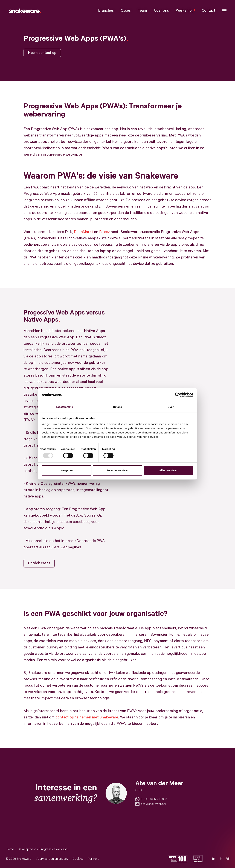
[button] (224, 11)
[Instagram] (228, 859)
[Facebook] (221, 859)
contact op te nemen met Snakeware (87, 717)
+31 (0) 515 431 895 (151, 799)
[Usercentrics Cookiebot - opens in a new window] (178, 395)
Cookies (78, 859)
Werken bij (185, 11)
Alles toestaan (168, 470)
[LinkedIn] (214, 859)
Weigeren (67, 470)
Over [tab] (171, 407)
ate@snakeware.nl (151, 804)
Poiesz (105, 232)
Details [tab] (118, 407)
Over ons (161, 11)
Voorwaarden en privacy (52, 859)
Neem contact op (42, 53)
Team (142, 11)
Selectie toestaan (117, 470)
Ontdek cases (39, 563)
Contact (208, 11)
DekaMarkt (83, 232)
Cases (126, 11)
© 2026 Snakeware (19, 859)
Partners (93, 859)
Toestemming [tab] (65, 407)
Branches (106, 11)
